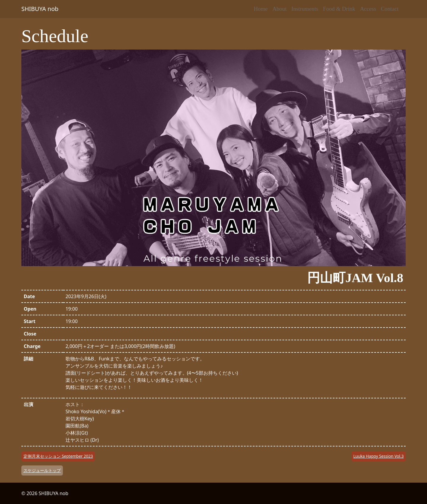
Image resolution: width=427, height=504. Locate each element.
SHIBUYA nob (40, 9)
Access (368, 9)
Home (261, 9)
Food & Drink (339, 9)
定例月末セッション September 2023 (58, 456)
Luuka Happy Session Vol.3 (378, 456)
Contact (390, 9)
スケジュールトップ (42, 470)
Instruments (305, 9)
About (280, 9)
